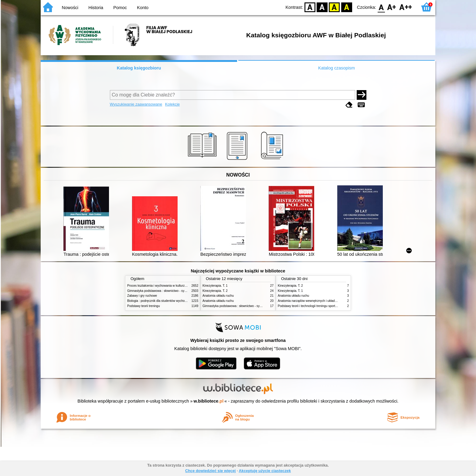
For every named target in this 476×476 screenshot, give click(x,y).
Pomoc (120, 8)
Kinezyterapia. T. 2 (215, 291)
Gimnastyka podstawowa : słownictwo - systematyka (163, 291)
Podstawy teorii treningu (144, 306)
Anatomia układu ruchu (218, 296)
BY (347, 7)
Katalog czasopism (337, 68)
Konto (143, 8)
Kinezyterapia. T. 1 (215, 286)
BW (322, 7)
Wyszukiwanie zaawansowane (136, 104)
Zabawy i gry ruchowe (142, 296)
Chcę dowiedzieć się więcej (210, 471)
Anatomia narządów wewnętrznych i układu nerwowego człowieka (322, 301)
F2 (406, 7)
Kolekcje (172, 104)
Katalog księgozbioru (139, 68)
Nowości (70, 8)
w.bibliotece (209, 401)
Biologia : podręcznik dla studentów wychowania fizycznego (168, 301)
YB (334, 7)
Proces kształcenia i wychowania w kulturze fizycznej (163, 286)
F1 (392, 7)
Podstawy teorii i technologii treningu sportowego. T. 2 (314, 306)
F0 (381, 7)
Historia (96, 8)
